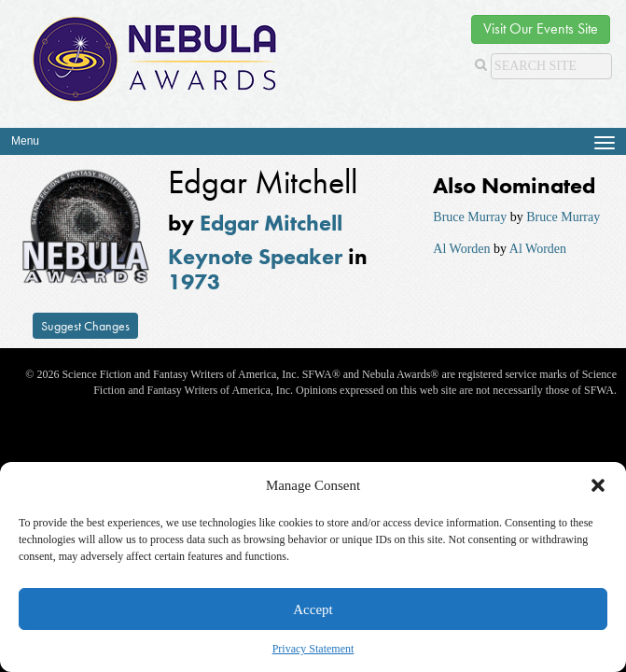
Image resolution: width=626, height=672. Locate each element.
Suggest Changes (85, 326)
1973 (194, 281)
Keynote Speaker (255, 256)
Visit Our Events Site (541, 28)
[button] (598, 485)
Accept (313, 609)
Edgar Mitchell (271, 223)
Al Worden (461, 249)
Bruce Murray (470, 217)
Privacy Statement (313, 649)
